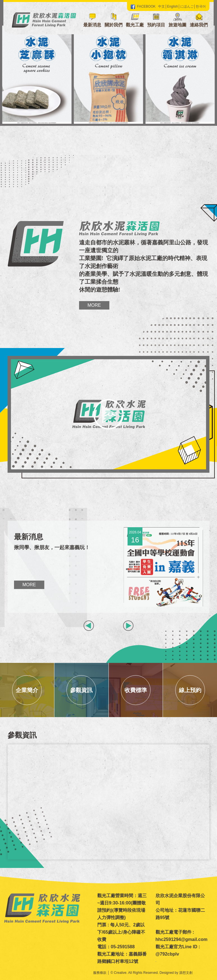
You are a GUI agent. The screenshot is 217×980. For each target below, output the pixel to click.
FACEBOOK (143, 6)
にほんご (187, 6)
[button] (114, 21)
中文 (161, 6)
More (94, 305)
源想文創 (186, 973)
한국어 (201, 6)
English (173, 6)
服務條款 (100, 973)
